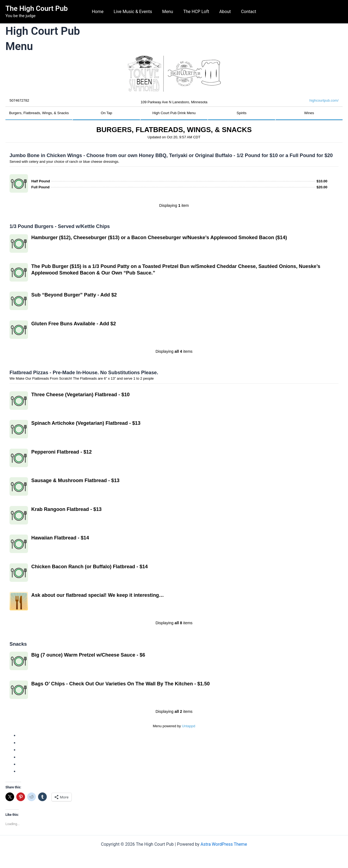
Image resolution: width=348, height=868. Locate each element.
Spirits (241, 113)
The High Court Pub (37, 8)
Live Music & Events (135, 12)
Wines (309, 113)
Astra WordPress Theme (224, 844)
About (223, 12)
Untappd (189, 726)
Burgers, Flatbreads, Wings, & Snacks (39, 113)
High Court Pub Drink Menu (174, 113)
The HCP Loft (195, 12)
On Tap (107, 113)
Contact (245, 12)
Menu (168, 12)
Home (101, 12)
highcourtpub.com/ (324, 100)
